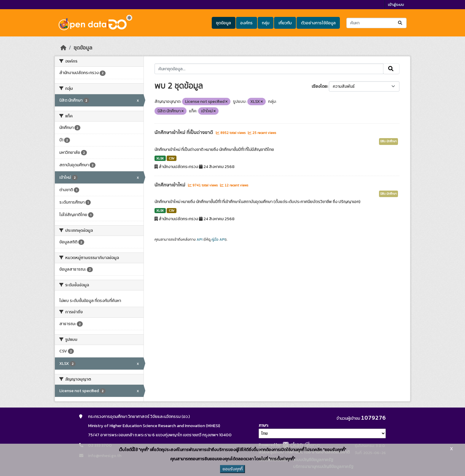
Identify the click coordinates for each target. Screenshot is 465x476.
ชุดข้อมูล (223, 23)
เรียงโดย (319, 86)
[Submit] (400, 23)
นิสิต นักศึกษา (388, 141)
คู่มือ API (218, 239)
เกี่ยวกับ (285, 23)
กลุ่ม (266, 23)
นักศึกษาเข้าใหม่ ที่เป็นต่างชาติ (184, 132)
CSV (172, 158)
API (200, 239)
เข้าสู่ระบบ (396, 5)
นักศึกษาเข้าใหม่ (171, 185)
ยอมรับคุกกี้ (232, 469)
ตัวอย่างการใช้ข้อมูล (318, 23)
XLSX (160, 158)
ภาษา (263, 425)
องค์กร (246, 23)
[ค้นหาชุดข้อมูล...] (376, 23)
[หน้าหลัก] (63, 48)
